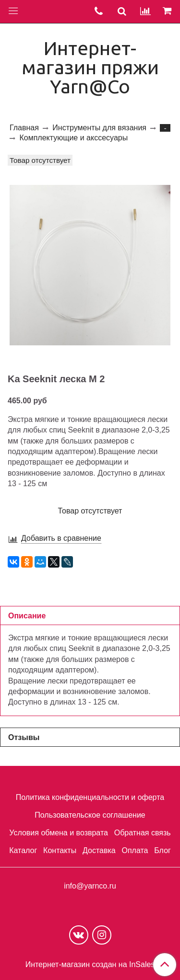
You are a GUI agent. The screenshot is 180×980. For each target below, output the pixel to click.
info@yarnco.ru (90, 886)
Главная (24, 128)
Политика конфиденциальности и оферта (90, 797)
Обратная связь (143, 833)
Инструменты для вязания (99, 128)
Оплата (135, 850)
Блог (162, 850)
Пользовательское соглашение (90, 815)
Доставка (99, 850)
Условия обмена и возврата (59, 833)
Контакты (60, 850)
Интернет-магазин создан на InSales (90, 965)
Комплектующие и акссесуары (73, 138)
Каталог (23, 850)
